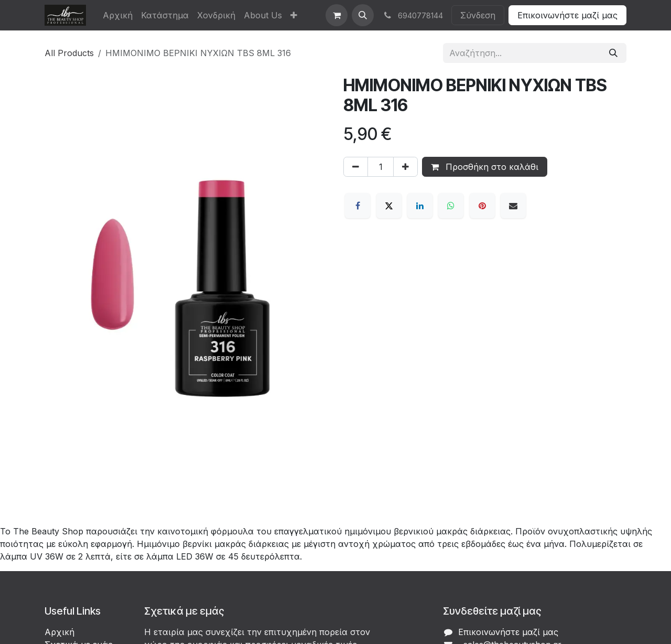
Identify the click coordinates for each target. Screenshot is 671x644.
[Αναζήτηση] (613, 53)
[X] (389, 206)
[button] (363, 15)
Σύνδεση (478, 15)
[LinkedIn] (420, 206)
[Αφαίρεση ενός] (356, 167)
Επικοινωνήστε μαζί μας (567, 15)
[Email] (513, 206)
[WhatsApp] (451, 206)
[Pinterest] (482, 206)
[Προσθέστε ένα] (405, 167)
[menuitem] (118, 15)
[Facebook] (358, 206)
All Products (69, 53)
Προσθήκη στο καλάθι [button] (485, 167)
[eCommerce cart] (337, 15)
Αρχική (59, 632)
